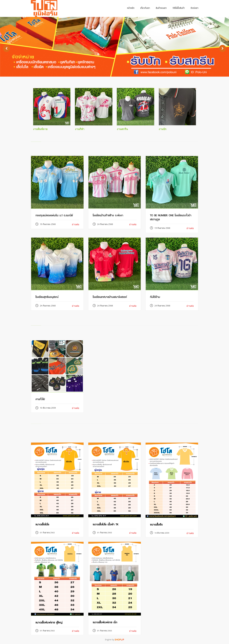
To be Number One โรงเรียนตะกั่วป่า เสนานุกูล (171, 217)
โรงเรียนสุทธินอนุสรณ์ (47, 297)
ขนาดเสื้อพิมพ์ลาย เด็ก (105, 622)
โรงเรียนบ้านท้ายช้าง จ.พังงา (108, 215)
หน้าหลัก (131, 8)
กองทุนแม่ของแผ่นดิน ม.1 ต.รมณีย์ (54, 215)
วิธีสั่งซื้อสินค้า (179, 8)
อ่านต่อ (76, 224)
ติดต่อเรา (194, 8)
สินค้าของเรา (161, 8)
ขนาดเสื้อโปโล (42, 524)
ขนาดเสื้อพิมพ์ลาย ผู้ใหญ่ (49, 622)
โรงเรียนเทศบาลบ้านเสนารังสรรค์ (110, 297)
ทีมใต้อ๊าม (155, 297)
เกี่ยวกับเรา (145, 8)
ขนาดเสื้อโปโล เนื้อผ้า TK (105, 524)
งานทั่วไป (40, 399)
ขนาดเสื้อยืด (156, 524)
